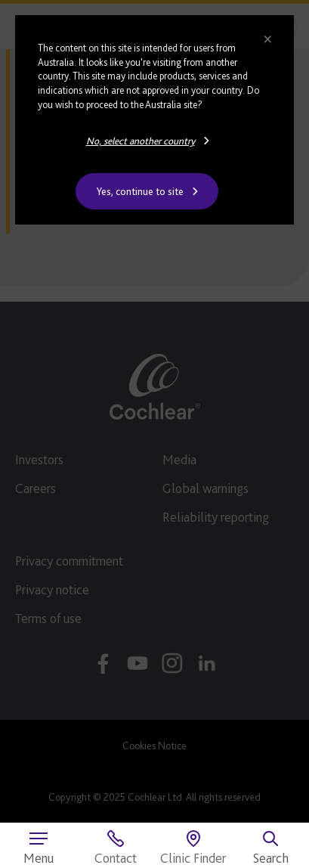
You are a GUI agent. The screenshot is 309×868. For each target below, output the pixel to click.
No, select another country (141, 141)
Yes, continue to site (140, 191)
